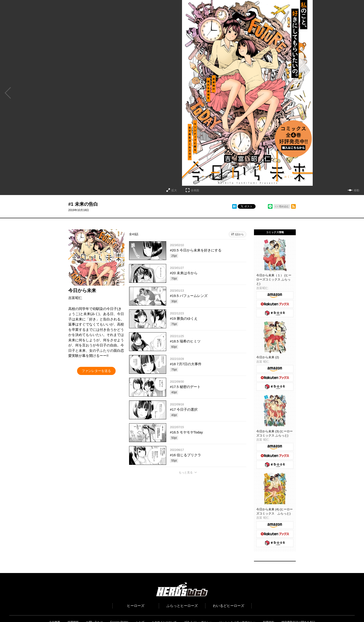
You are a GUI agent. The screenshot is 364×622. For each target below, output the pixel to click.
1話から (239, 234)
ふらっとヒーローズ (182, 606)
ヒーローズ (136, 606)
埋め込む (284, 206)
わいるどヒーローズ (229, 606)
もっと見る (186, 472)
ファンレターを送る (96, 371)
